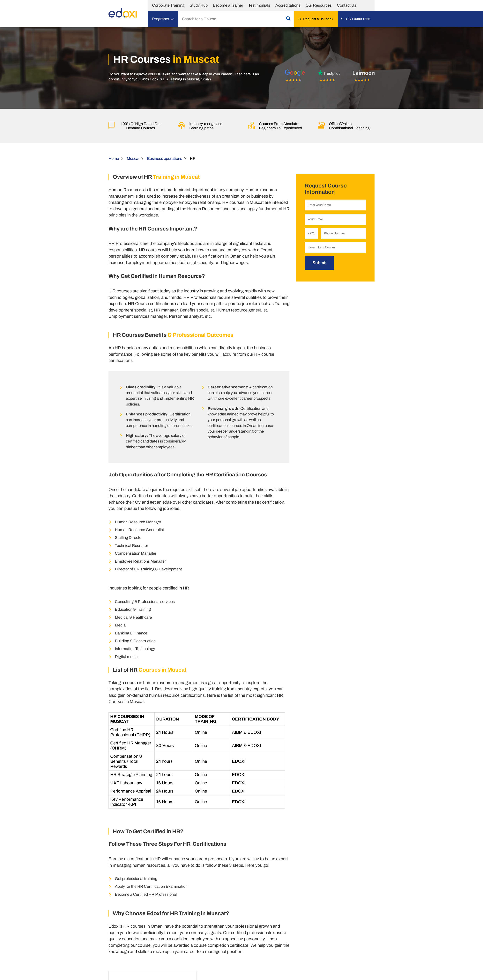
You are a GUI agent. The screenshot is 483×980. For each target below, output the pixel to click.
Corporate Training (168, 5)
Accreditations (288, 5)
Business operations (165, 158)
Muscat (133, 158)
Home (114, 158)
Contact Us (347, 5)
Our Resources (319, 5)
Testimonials (259, 5)
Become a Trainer (228, 5)
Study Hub (199, 5)
